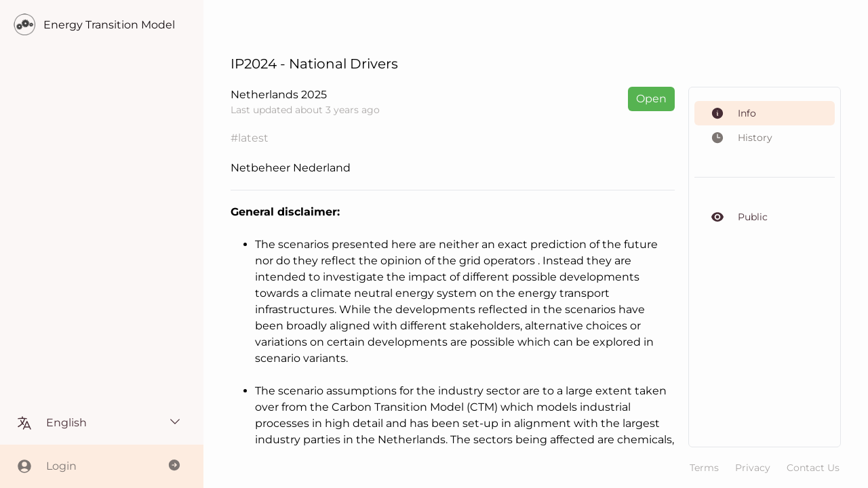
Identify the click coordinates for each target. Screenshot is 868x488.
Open (651, 99)
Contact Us (813, 468)
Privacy (753, 468)
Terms (704, 468)
